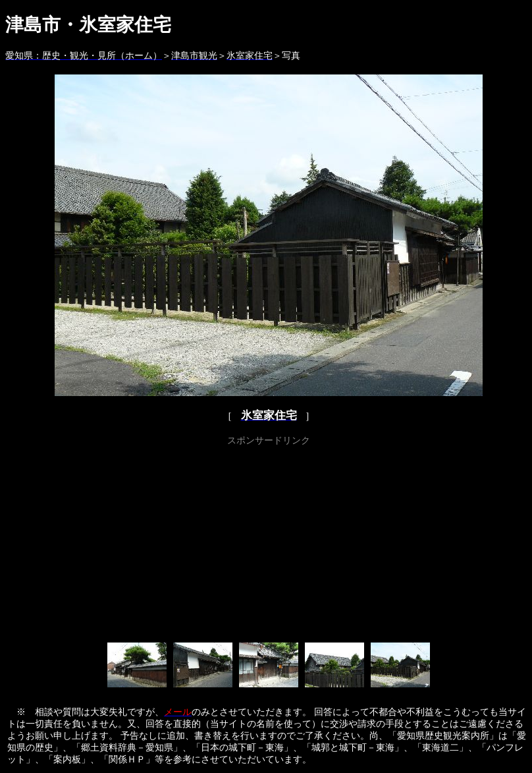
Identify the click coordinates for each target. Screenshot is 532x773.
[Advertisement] (269, 542)
